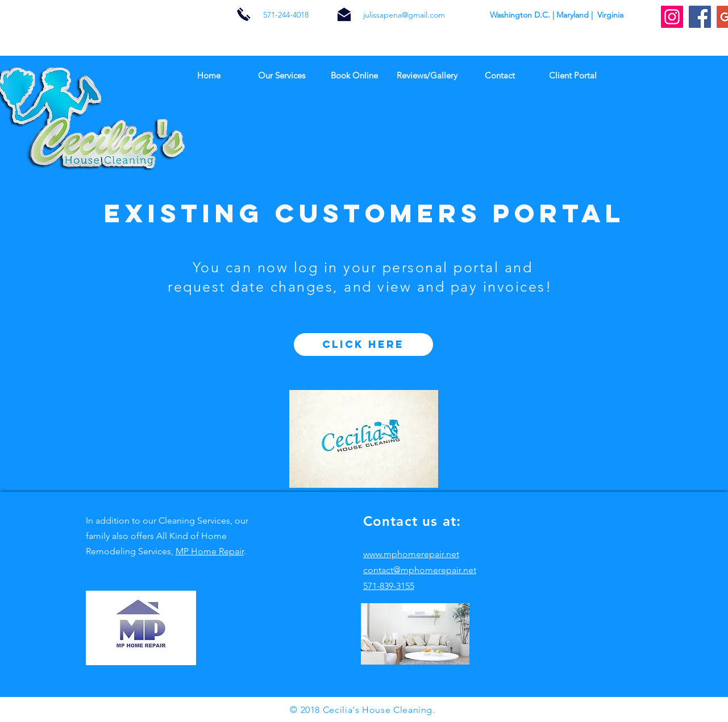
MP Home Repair (210, 551)
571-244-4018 (286, 15)
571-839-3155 (389, 586)
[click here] (363, 345)
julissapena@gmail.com (404, 15)
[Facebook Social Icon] (700, 17)
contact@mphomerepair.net (420, 570)
